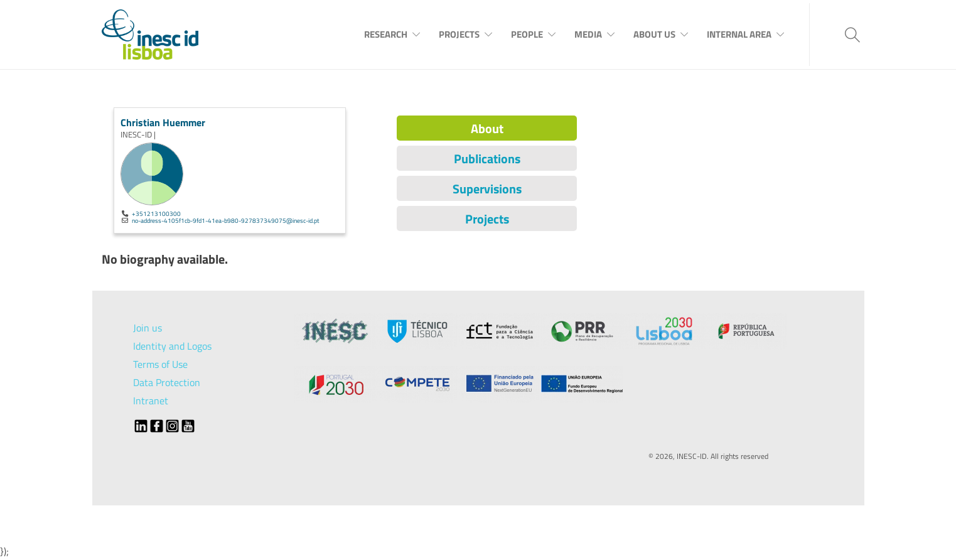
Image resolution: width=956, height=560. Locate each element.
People (527, 34)
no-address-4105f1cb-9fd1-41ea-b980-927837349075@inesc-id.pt (226, 220)
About (487, 128)
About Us (654, 34)
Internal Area (739, 34)
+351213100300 (156, 213)
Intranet (151, 401)
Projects (459, 34)
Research (386, 34)
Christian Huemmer (163, 122)
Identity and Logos (172, 346)
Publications (487, 159)
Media (588, 34)
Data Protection (167, 382)
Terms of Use (160, 364)
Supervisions (487, 189)
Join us (148, 328)
